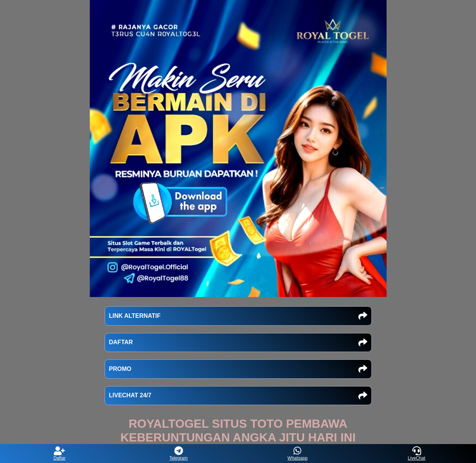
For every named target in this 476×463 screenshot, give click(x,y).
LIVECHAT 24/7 (238, 396)
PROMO (238, 369)
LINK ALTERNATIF (238, 316)
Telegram (178, 454)
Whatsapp (298, 454)
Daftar (60, 454)
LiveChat (416, 454)
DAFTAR (238, 343)
